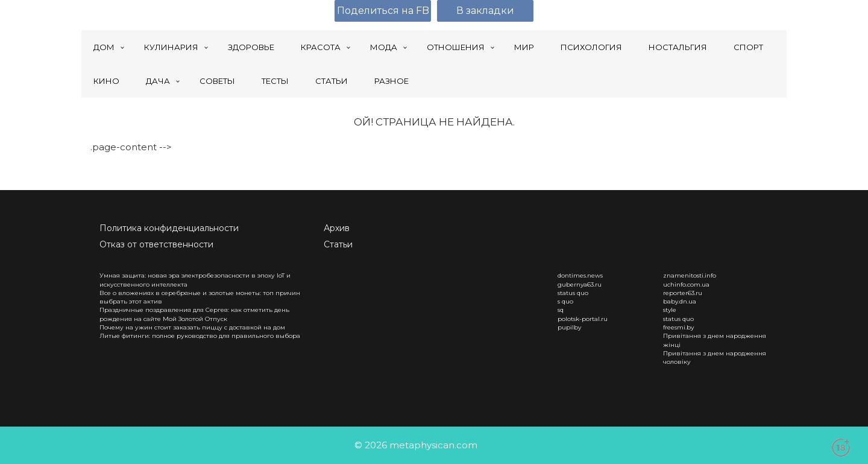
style (670, 310)
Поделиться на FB (383, 11)
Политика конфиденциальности (169, 228)
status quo (573, 293)
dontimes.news (580, 275)
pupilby (569, 327)
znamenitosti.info (690, 275)
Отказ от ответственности (156, 244)
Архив (337, 228)
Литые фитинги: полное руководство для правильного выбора (200, 336)
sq (561, 310)
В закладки (485, 11)
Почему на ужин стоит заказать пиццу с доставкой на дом (192, 327)
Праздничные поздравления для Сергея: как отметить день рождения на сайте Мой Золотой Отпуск (194, 314)
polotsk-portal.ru (583, 319)
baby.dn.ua (680, 301)
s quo (565, 301)
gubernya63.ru (580, 284)
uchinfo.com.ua (686, 284)
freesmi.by (678, 327)
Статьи (338, 244)
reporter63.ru (683, 293)
